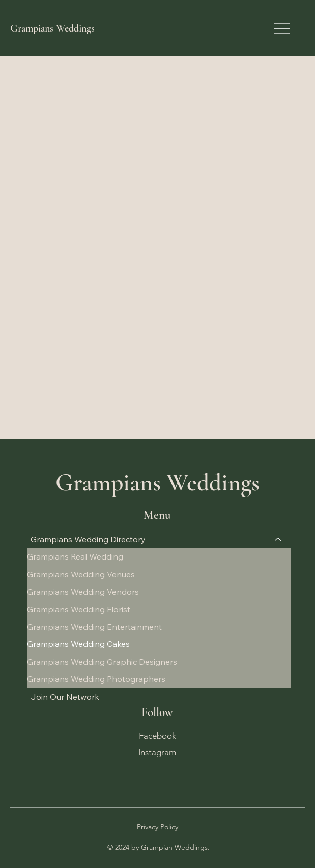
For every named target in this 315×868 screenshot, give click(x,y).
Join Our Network (65, 697)
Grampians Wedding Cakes (78, 644)
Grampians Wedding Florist (79, 609)
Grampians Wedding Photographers (96, 679)
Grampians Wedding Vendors (83, 592)
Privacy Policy (157, 827)
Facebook (157, 735)
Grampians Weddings (52, 28)
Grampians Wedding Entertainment (94, 627)
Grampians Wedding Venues (81, 574)
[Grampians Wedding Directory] (278, 539)
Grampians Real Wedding (75, 556)
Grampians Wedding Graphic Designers (102, 662)
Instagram (157, 751)
